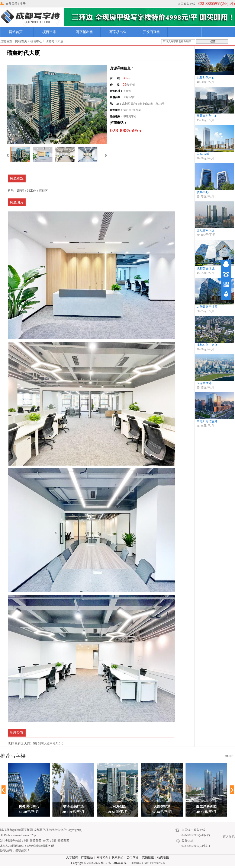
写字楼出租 (84, 32)
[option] (29, 790)
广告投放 (87, 857)
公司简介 (133, 857)
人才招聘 (72, 857)
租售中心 (36, 41)
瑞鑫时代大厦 (54, 41)
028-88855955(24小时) (217, 4)
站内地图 (163, 857)
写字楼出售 (118, 32)
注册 (23, 4)
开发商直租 (151, 32)
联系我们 (117, 857)
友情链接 (148, 857)
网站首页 (16, 32)
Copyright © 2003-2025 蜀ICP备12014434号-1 (100, 863)
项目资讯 (49, 32)
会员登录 (12, 4)
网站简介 (102, 857)
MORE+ (230, 756)
